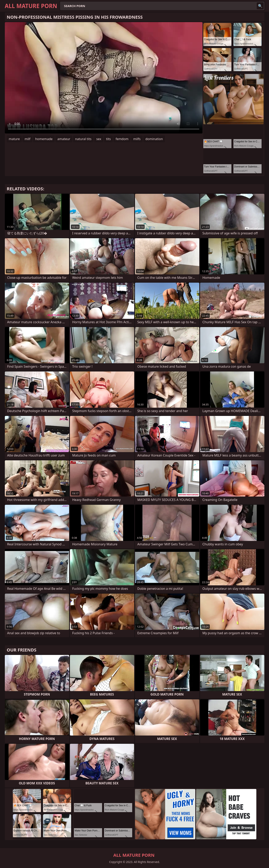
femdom (122, 139)
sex (99, 139)
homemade (44, 139)
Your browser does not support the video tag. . (104, 78)
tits (108, 139)
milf (27, 139)
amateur (64, 139)
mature (14, 139)
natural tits (83, 139)
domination (154, 139)
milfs (137, 139)
